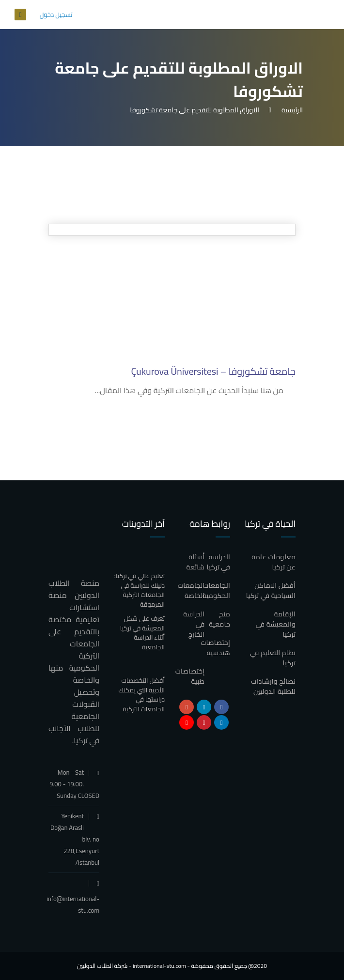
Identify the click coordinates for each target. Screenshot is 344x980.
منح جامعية (219, 619)
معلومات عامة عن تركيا (274, 562)
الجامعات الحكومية (216, 590)
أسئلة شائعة (196, 562)
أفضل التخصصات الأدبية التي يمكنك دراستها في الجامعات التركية (142, 695)
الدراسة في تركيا (218, 562)
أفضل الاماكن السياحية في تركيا (271, 590)
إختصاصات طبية (190, 676)
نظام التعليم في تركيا (273, 658)
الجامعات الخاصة (191, 590)
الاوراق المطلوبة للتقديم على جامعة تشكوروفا (195, 110)
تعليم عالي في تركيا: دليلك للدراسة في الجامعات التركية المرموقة (140, 590)
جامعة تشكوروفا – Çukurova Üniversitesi (214, 371)
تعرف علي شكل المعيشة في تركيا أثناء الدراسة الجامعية (142, 633)
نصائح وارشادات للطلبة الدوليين (273, 686)
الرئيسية (291, 110)
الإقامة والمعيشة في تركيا (276, 624)
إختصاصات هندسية (215, 648)
